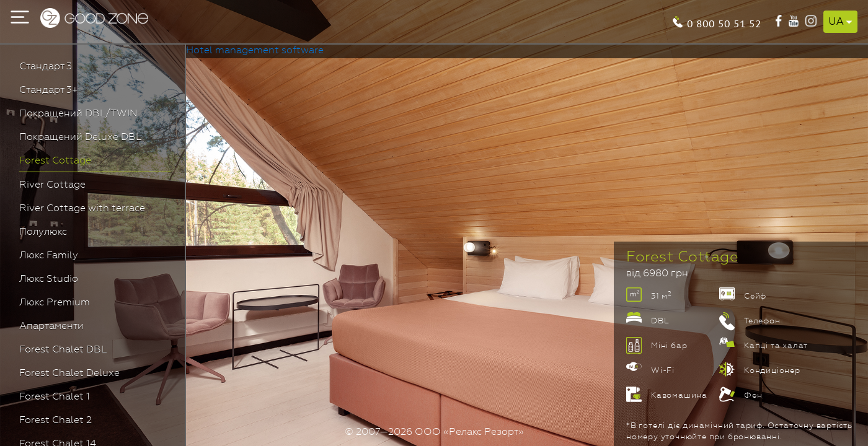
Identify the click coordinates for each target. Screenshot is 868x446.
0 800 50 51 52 (724, 23)
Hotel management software (255, 51)
